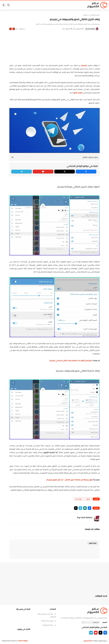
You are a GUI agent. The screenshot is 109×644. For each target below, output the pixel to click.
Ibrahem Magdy (23, 641)
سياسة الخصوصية (49, 625)
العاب (46, 5)
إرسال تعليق (93, 543)
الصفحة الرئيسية (95, 15)
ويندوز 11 (68, 5)
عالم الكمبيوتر (88, 641)
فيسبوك (62, 5)
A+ (14, 29)
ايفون (36, 5)
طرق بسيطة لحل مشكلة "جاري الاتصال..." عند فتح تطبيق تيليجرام (69, 480)
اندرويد (41, 5)
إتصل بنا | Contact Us (48, 621)
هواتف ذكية (79, 499)
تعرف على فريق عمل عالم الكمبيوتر (47, 615)
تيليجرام (84, 65)
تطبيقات (85, 15)
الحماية (56, 5)
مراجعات (31, 5)
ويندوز (74, 5)
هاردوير (25, 5)
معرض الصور (78, 93)
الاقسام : (105, 622)
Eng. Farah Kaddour (90, 29)
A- (11, 29)
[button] (89, 508)
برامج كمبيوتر (81, 5)
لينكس (51, 5)
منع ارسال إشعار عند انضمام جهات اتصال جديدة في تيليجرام (71, 360)
